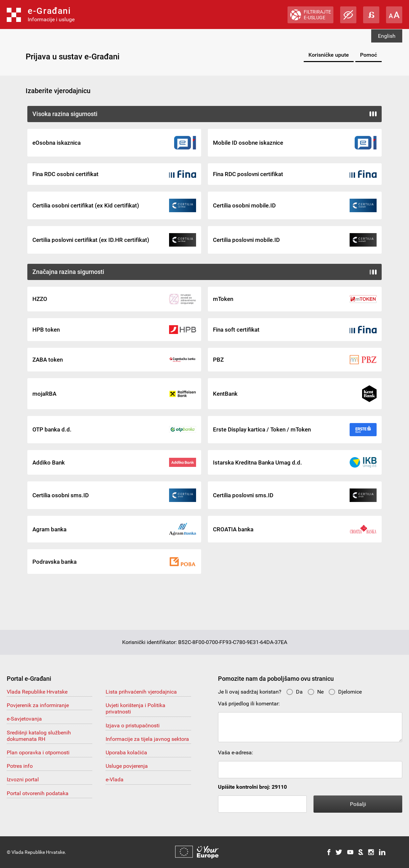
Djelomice (345, 692)
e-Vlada (115, 779)
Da (294, 692)
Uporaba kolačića (126, 752)
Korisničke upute (329, 55)
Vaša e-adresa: (236, 752)
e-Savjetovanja (24, 719)
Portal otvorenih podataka (38, 793)
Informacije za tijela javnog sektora (147, 739)
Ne (316, 692)
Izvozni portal (23, 779)
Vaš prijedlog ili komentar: (249, 704)
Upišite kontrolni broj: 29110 (252, 787)
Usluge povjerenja (127, 766)
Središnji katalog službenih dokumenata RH (39, 736)
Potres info (20, 766)
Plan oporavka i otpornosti (38, 752)
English (387, 36)
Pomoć (369, 55)
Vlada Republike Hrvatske (37, 692)
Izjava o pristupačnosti (133, 725)
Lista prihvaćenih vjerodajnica (141, 692)
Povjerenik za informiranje (38, 705)
